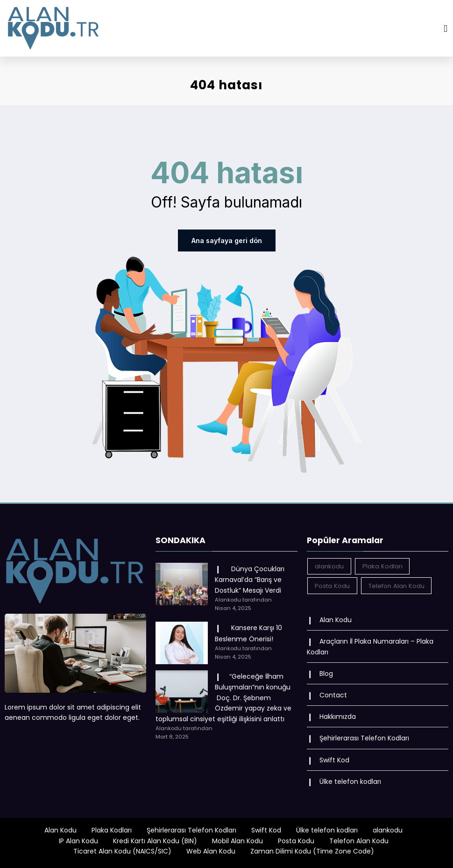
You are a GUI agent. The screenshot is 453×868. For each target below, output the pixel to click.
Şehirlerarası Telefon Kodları (364, 738)
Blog (326, 673)
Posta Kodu (296, 840)
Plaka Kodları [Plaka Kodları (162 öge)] (382, 566)
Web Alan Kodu (211, 851)
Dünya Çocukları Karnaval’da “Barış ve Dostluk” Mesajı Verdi (250, 580)
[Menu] (446, 29)
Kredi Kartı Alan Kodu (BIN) (155, 840)
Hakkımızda (338, 717)
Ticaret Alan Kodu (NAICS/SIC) (122, 851)
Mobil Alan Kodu (237, 840)
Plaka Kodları (112, 830)
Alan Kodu (336, 620)
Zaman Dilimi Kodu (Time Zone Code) (312, 851)
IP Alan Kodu (78, 840)
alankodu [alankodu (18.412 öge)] (329, 566)
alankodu (388, 830)
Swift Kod (334, 760)
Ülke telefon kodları (350, 781)
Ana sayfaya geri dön (227, 240)
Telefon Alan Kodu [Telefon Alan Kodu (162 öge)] (396, 585)
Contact (333, 695)
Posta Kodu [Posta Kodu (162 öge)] (332, 585)
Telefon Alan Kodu (359, 840)
